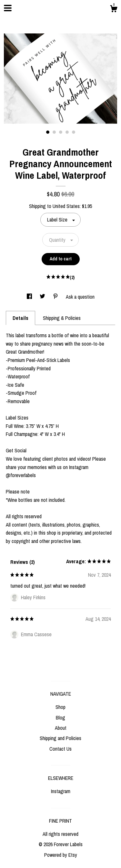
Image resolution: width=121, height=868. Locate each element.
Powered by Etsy (61, 855)
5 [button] (74, 132)
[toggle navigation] (8, 8)
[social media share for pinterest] (56, 297)
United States (66, 206)
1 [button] (48, 132)
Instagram (61, 791)
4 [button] (67, 132)
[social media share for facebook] (30, 297)
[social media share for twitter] (43, 297)
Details (20, 318)
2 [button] (54, 132)
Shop (60, 707)
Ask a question (80, 297)
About (61, 728)
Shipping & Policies (62, 318)
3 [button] (61, 132)
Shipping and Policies (60, 738)
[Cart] (114, 10)
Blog (60, 718)
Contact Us (60, 749)
